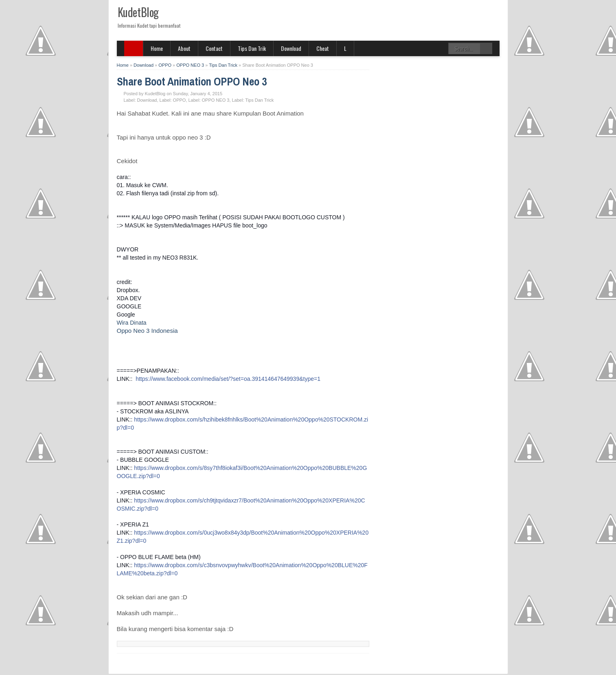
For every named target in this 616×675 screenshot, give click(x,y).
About (184, 48)
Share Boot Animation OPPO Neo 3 (192, 81)
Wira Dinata (132, 323)
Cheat (323, 48)
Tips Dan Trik (252, 48)
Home (157, 48)
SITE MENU (134, 48)
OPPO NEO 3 (216, 100)
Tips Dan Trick (259, 100)
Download (291, 48)
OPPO (180, 100)
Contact (214, 48)
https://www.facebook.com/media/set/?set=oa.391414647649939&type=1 (228, 379)
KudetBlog (138, 12)
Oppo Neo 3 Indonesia (147, 331)
